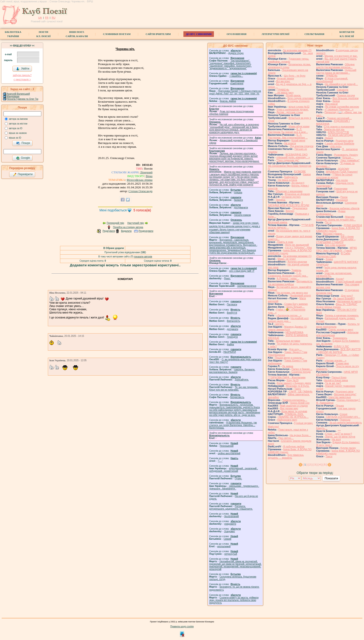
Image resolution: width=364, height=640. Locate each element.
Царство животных (340, 397)
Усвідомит (229, 531)
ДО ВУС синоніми (199, 34)
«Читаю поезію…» (336, 361)
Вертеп (290, 211)
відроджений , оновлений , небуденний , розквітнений (233, 470)
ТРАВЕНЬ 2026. (294, 414)
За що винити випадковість (345, 423)
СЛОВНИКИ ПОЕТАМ (117, 34)
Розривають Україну (346, 155)
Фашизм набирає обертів (344, 208)
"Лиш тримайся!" (350, 160)
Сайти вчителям (158, 34)
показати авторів (143, 257)
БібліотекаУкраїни (13, 34)
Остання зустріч (291, 197)
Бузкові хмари (286, 78)
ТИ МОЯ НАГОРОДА (340, 135)
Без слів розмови (335, 245)
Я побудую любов (294, 446)
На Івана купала (287, 180)
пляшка (238, 192)
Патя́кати (232, 304)
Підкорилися (300, 208)
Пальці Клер (339, 377)
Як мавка (288, 366)
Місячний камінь (278, 222)
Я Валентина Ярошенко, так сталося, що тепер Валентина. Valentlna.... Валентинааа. (233, 425)
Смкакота (343, 90)
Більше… (348, 158)
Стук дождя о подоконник (339, 127)
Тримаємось (340, 338)
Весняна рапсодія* (345, 394)
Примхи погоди (346, 95)
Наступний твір (136, 223)
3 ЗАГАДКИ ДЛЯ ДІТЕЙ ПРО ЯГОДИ (288, 204)
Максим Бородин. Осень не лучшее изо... (336, 218)
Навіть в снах (285, 242)
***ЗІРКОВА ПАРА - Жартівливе (287, 377)
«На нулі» (336, 146)
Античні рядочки (297, 262)
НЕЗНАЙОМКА (294, 332)
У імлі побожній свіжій (349, 282)
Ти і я (328, 222)
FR (47, 18)
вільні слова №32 (299, 107)
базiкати (239, 200)
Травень (296, 270)
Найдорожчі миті (287, 420)
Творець (281, 200)
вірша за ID (15, 138)
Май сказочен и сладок (294, 406)
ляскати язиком (243, 215)
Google (23, 158)
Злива (329, 259)
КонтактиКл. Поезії (347, 34)
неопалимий (224, 546)
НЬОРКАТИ (230, 352)
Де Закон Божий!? (344, 299)
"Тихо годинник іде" (288, 160)
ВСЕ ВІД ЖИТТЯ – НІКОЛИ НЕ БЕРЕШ (338, 351)
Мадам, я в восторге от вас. (341, 56)
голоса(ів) (142, 210)
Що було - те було (295, 76)
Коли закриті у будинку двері (294, 383)
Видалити (126, 231)
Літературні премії (275, 34)
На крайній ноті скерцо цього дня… (288, 320)
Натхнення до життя (349, 301)
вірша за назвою (18, 133)
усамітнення (237, 83)
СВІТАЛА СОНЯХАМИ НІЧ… (343, 417)
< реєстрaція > (22, 79)
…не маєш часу (284, 93)
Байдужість (291, 177)
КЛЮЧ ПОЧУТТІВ (338, 132)
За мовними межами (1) (297, 256)
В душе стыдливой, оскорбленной (332, 80)
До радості (298, 183)
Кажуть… (322, 428)
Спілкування (314, 34)
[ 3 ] (315, 465)
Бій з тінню (347, 237)
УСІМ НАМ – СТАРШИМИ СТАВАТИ (336, 241)
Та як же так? (333, 383)
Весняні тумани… (334, 234)
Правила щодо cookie (182, 626)
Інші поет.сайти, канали (77, 34)
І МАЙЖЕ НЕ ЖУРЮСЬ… (293, 417)
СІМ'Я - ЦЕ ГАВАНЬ (301, 392)
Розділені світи (345, 141)
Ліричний (146, 172)
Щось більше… (296, 307)
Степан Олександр (140, 191)
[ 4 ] (320, 465)
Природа (345, 420)
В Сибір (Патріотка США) (333, 255)
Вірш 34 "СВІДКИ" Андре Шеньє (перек (337, 306)
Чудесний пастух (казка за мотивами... (336, 71)
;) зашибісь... (236, 76)
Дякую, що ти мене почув (340, 437)
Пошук (23, 143)
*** (339, 431)
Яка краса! (331, 104)
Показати (331, 478)
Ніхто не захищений (297, 245)
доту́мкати (233, 329)
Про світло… (286, 438)
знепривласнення (247, 286)
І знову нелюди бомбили (340, 144)
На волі (336, 439)
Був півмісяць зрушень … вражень (286, 456)
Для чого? (347, 296)
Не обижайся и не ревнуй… (341, 84)
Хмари (307, 174)
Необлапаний (231, 516)
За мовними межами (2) (297, 50)
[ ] (305, 465)
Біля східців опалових (301, 98)
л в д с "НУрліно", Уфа (298, 248)
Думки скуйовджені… (331, 213)
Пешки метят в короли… (290, 358)
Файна (231, 344)
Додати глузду (236, 53)
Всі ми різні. (283, 81)
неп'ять (280, 324)
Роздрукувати (146, 231)
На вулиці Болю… (300, 435)
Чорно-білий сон (300, 403)
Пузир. (238, 479)
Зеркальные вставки (288, 341)
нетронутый (231, 554)
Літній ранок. (294, 95)
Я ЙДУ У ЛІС (341, 346)
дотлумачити (241, 208)
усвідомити (230, 524)
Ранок (344, 197)
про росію (342, 180)
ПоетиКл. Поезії (44, 34)
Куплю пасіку (348, 448)
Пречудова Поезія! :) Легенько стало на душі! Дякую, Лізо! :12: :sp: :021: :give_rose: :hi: (235, 92)
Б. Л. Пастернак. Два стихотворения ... (288, 136)
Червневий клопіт (300, 295)
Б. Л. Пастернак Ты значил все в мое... (288, 131)
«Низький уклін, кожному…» (293, 157)
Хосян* (340, 279)
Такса (329, 456)
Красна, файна (228, 101)
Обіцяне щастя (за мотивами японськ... (335, 66)
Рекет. (227, 278)
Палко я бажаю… (302, 369)
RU (53, 18)
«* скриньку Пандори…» (339, 109)
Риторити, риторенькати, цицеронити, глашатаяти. (231, 508)
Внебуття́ (232, 313)
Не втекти (290, 143)
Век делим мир (289, 408)
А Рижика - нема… (288, 279)
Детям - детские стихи (290, 112)
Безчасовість (237, 397)
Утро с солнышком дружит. (293, 109)
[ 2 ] (310, 465)
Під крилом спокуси (302, 146)
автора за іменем (18, 119)
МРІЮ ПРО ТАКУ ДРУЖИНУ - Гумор (337, 249)
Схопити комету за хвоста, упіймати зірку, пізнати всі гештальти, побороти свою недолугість (234, 600)
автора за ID (16, 128)
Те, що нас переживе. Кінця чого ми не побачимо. (234, 388)
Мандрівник (13, 96)
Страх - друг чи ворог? (339, 434)
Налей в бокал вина (336, 380)
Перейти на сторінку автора (128, 227)
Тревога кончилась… (295, 400)
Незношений (227, 446)
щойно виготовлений (229, 453)
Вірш (149, 176)
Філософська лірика (140, 180)
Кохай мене (298, 140)
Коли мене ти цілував (294, 411)
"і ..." (220, 461)
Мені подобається (113, 210)
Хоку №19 (293, 380)
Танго (298, 389)
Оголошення (237, 34)
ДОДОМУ (344, 169)
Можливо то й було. (298, 386)
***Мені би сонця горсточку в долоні (334, 176)
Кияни (336, 101)
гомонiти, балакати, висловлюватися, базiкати (232, 371)
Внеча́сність (234, 321)
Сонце (344, 414)
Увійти (23, 69)
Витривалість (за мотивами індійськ (290, 283)
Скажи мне (342, 363)
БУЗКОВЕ (300, 171)
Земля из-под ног (334, 129)
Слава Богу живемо (296, 304)
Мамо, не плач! (286, 259)
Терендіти (232, 337)
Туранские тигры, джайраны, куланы (288, 60)
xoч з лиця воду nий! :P (242, 271)
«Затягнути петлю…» (289, 315)
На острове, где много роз (292, 293)
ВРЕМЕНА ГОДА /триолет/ (342, 172)
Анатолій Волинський (18, 94)
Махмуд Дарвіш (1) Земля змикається (287, 328)
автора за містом (18, 124)
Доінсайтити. (242, 380)
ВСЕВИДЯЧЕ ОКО (296, 155)
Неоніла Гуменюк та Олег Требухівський (29, 99)
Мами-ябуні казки (299, 126)
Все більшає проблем (346, 98)
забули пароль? (22, 75)
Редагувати (109, 231)
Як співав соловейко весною (342, 107)
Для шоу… (295, 349)
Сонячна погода (301, 372)
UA (40, 18)
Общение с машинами (289, 191)
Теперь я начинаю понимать (342, 315)
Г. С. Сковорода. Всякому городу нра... (288, 274)
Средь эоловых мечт (341, 330)
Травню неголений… (339, 118)
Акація (329, 138)
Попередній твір (115, 223)
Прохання (342, 200)
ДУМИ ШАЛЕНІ (353, 225)
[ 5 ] (325, 465)
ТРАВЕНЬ (283, 90)
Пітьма (340, 406)
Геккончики (341, 189)
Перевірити (23, 175)
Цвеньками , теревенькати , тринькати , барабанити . (234, 487)
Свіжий (228, 539)
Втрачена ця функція (297, 194)
